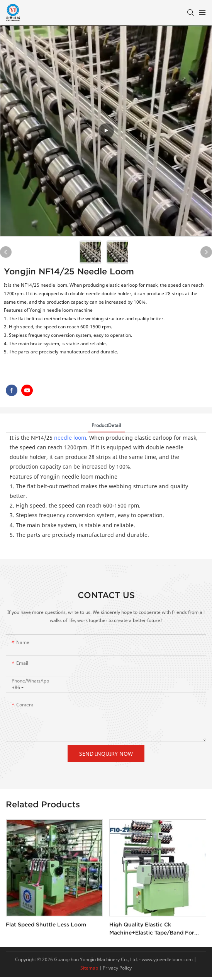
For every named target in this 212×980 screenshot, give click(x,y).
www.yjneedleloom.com (167, 959)
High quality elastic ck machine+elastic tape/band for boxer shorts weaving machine (152, 929)
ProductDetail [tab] (106, 425)
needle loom (70, 438)
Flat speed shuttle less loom (46, 925)
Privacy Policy (117, 968)
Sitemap (89, 968)
